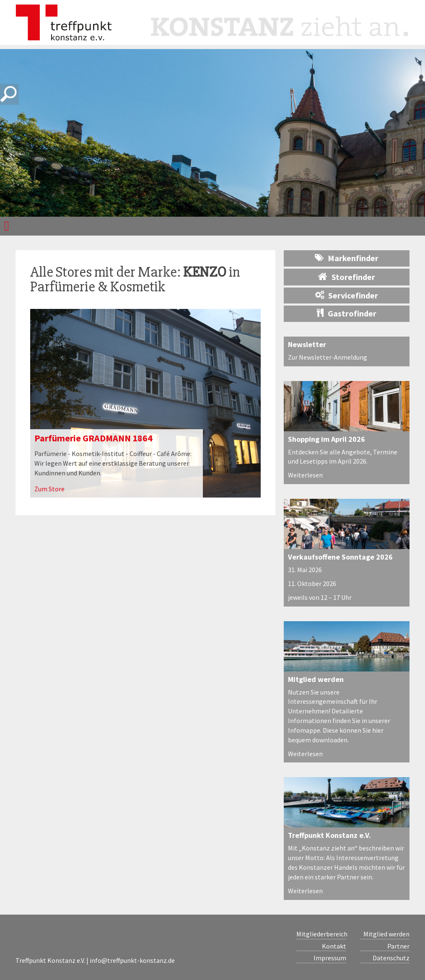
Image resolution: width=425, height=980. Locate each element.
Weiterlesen (305, 475)
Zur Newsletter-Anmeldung (328, 357)
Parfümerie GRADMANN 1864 (93, 438)
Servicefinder (347, 295)
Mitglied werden (316, 679)
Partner (398, 946)
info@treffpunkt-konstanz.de (132, 960)
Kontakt (334, 946)
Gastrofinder (347, 313)
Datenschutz (391, 958)
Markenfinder (347, 258)
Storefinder (347, 277)
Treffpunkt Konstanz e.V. (329, 835)
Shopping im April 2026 (327, 439)
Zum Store (49, 489)
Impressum (330, 958)
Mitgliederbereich (321, 934)
